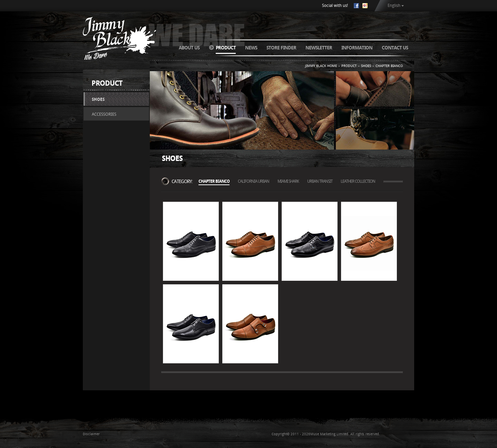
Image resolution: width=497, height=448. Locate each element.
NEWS (251, 48)
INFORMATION (357, 48)
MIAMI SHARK (288, 181)
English (394, 6)
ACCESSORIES (104, 114)
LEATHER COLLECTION (358, 181)
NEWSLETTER (319, 48)
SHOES (98, 99)
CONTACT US (395, 48)
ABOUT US (189, 48)
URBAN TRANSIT (320, 181)
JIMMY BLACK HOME (321, 66)
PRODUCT (226, 48)
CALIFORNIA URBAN (254, 181)
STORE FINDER (281, 48)
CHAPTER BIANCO (389, 66)
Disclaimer (91, 434)
